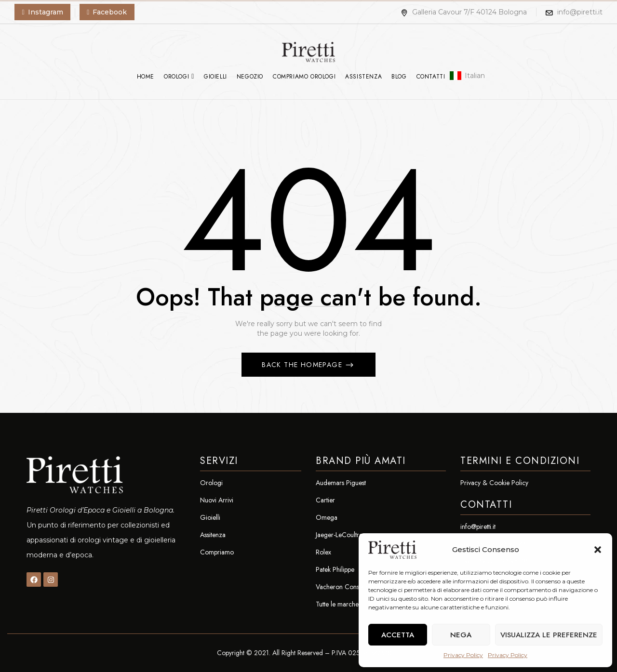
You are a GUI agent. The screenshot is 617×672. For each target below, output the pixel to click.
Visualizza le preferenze (549, 635)
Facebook (110, 12)
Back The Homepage (303, 365)
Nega (461, 635)
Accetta (398, 635)
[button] (598, 550)
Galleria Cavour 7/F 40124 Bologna (464, 12)
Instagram (46, 12)
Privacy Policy (463, 655)
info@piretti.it (580, 12)
